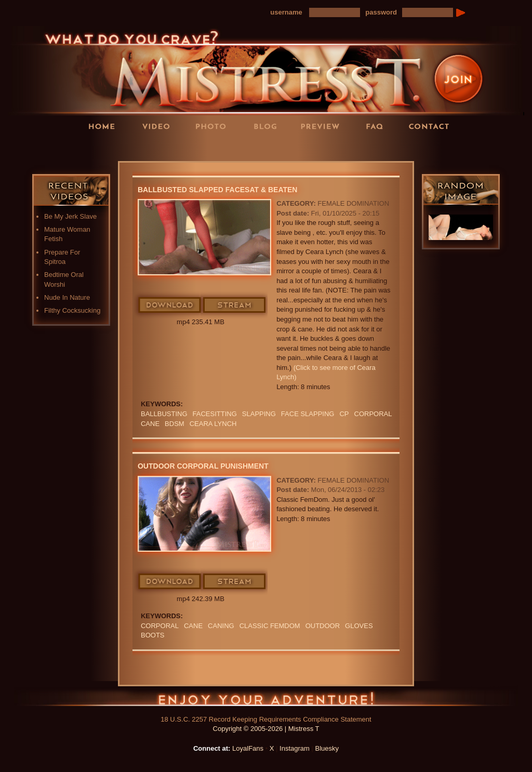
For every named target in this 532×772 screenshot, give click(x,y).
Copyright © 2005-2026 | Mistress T (266, 729)
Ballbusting (164, 414)
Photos (214, 126)
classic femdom (270, 626)
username (286, 12)
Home (105, 126)
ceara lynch (213, 424)
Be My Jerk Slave (70, 216)
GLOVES (359, 626)
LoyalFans (160, 147)
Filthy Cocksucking (72, 310)
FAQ (378, 126)
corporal (373, 414)
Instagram (295, 748)
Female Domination (353, 203)
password (381, 12)
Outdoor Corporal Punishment (203, 466)
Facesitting (215, 414)
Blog (269, 126)
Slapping (259, 414)
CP (344, 414)
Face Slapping (308, 414)
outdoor (323, 626)
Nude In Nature (67, 297)
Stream (235, 305)
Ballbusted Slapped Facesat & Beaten (218, 190)
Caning (221, 626)
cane (150, 424)
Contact (432, 126)
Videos (159, 126)
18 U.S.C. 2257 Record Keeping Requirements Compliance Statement (266, 719)
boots (153, 635)
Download (170, 305)
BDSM (175, 424)
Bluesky (327, 748)
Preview (323, 126)
